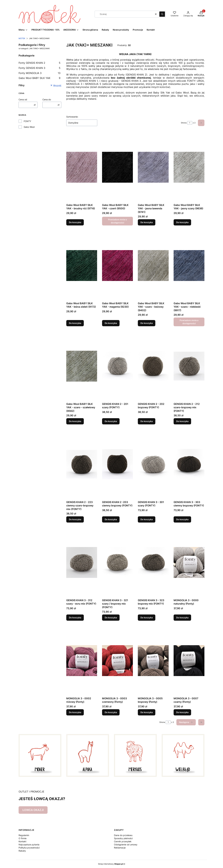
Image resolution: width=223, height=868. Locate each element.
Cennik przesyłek (123, 841)
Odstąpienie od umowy (126, 845)
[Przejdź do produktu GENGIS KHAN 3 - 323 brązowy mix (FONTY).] (153, 562)
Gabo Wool (29, 127)
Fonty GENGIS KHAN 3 (39, 68)
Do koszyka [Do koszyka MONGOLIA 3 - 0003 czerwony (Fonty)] (111, 712)
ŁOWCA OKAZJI (33, 810)
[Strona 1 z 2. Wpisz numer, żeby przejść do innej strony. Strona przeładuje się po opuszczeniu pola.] (190, 123)
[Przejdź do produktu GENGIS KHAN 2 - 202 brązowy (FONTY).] (153, 366)
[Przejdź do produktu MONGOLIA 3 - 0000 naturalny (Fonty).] (189, 562)
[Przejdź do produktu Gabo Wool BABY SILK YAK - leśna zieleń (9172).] (82, 265)
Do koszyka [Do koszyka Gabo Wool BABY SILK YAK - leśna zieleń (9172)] (75, 323)
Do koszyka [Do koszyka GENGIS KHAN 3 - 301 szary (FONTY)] (147, 519)
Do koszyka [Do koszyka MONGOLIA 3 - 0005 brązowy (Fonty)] (147, 712)
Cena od (23, 99)
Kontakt (22, 841)
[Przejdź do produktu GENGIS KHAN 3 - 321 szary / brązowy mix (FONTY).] (117, 562)
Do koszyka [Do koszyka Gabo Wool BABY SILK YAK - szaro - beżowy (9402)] (147, 323)
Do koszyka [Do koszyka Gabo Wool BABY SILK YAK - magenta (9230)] (111, 323)
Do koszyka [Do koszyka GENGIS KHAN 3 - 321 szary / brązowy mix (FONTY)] (111, 618)
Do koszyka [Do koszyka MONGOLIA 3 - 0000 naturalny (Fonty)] (182, 618)
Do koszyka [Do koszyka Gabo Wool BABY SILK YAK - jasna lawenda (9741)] (147, 222)
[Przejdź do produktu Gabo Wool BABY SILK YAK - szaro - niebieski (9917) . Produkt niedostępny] (189, 265)
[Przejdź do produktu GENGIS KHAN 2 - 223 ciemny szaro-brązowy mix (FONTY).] (82, 464)
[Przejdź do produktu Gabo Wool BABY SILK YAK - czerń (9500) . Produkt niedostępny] (117, 167)
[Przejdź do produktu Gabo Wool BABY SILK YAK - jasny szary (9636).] (189, 167)
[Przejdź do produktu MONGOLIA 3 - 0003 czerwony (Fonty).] (117, 661)
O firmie (23, 838)
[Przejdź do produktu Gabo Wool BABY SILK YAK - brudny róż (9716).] (82, 167)
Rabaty (22, 851)
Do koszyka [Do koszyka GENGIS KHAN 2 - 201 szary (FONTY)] (111, 421)
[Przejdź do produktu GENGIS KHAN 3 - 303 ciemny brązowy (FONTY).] (189, 464)
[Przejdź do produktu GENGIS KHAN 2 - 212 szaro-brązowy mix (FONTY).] (189, 366)
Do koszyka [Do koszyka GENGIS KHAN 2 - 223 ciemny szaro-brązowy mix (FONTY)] (75, 519)
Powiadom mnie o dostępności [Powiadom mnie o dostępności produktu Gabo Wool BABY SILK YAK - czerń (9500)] (118, 221)
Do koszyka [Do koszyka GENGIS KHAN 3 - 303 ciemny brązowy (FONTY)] (182, 519)
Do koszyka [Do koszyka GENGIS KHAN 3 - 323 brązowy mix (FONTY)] (147, 618)
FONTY (27, 121)
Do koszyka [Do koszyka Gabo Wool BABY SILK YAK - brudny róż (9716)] (75, 222)
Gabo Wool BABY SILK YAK (39, 78)
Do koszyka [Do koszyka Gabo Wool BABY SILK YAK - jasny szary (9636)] (182, 222)
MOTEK (22, 38)
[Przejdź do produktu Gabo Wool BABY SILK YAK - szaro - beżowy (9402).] (153, 265)
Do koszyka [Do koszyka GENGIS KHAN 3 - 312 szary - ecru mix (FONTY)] (75, 618)
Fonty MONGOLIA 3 (39, 73)
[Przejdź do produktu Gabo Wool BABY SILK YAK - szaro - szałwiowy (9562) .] (82, 366)
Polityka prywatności (29, 848)
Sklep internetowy (110, 864)
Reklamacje (120, 848)
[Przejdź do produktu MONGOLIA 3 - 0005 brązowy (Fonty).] (153, 661)
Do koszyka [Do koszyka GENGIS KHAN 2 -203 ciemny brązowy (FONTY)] (111, 519)
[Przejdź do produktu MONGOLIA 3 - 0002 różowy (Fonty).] (82, 661)
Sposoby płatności (123, 838)
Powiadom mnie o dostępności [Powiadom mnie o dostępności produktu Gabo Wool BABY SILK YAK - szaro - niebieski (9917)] (189, 322)
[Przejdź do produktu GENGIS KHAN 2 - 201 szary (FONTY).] (117, 366)
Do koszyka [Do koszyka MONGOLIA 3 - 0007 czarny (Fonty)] (182, 712)
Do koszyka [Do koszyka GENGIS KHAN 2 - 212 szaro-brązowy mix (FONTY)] (182, 421)
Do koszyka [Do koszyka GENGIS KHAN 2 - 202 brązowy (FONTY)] (147, 421)
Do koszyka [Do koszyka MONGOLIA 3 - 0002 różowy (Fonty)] (75, 712)
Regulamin (24, 835)
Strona (184, 123)
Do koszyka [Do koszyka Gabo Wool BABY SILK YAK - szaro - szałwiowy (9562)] (75, 421)
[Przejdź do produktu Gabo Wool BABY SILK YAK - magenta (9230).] (117, 265)
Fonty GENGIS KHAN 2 (39, 63)
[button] (162, 14)
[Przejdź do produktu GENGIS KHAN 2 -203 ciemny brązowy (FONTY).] (117, 464)
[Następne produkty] (186, 722)
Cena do (47, 99)
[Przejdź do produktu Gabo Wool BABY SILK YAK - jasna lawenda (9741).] (153, 167)
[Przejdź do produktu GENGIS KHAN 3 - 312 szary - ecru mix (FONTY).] (82, 562)
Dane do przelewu (123, 835)
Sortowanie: (72, 117)
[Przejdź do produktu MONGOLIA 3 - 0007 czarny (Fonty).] (189, 661)
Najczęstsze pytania (29, 845)
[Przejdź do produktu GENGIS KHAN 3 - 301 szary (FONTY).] (153, 464)
